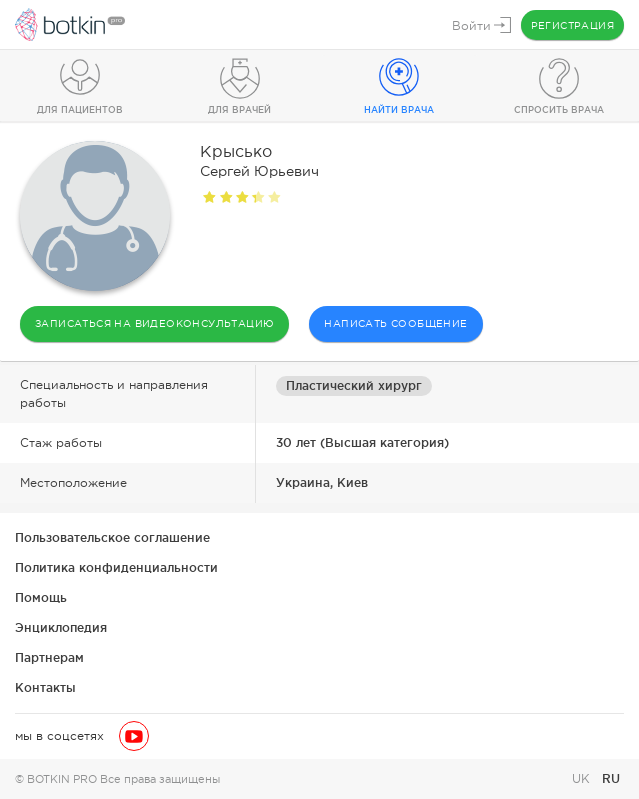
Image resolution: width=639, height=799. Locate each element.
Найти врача (399, 110)
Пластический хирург (354, 385)
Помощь (41, 597)
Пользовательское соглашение (112, 537)
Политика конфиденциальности (116, 567)
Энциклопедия (61, 627)
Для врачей (239, 110)
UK (583, 779)
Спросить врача (559, 110)
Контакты (45, 687)
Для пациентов (80, 110)
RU (611, 778)
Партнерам (49, 657)
